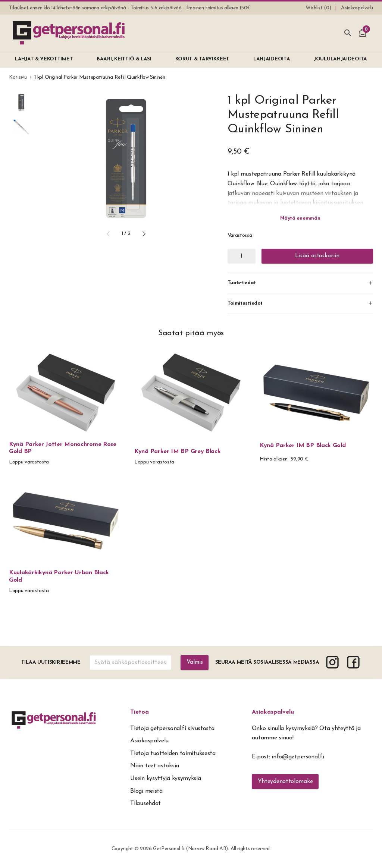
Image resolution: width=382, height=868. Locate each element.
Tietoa (140, 712)
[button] (108, 234)
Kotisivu (18, 77)
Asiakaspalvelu (273, 712)
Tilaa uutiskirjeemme (51, 662)
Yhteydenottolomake (285, 781)
